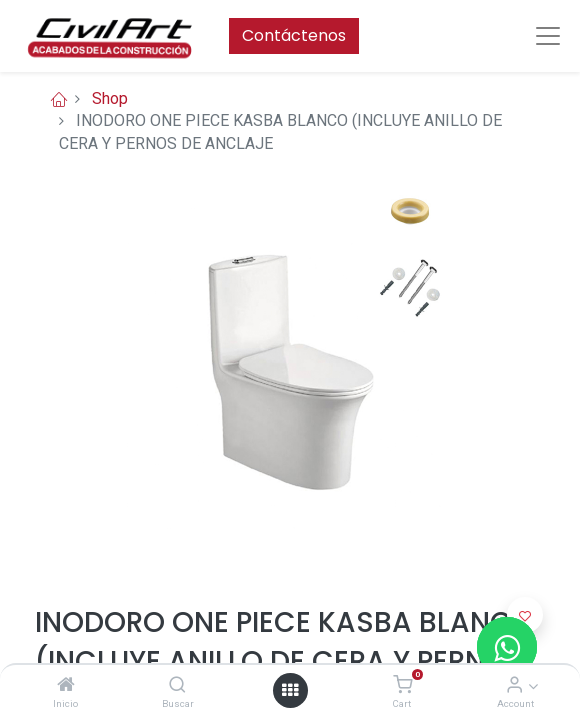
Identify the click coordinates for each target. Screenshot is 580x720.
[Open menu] (290, 690)
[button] (525, 615)
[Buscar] (177, 685)
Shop (110, 98)
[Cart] (402, 685)
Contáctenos (294, 35)
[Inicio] (66, 685)
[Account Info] (514, 685)
